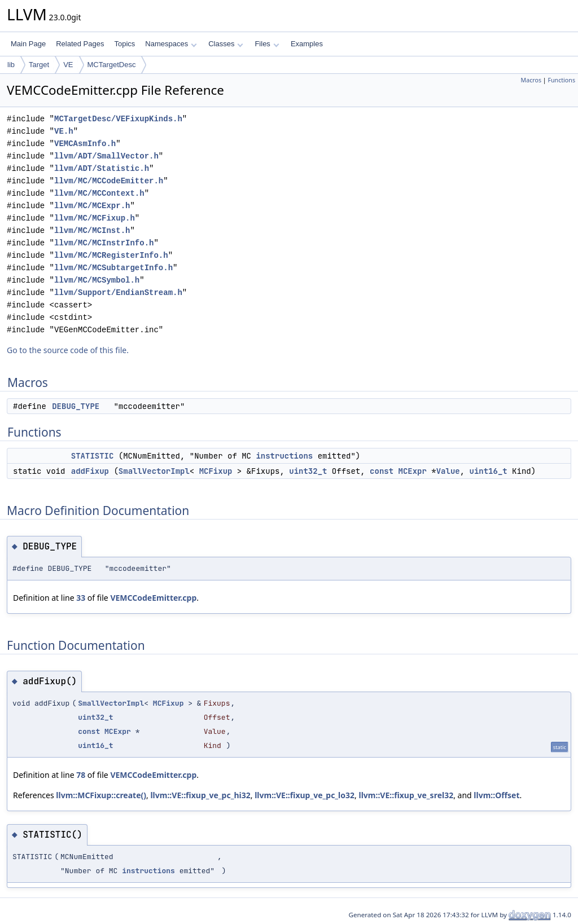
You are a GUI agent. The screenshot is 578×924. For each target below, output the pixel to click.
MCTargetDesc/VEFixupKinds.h (118, 119)
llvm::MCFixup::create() (101, 795)
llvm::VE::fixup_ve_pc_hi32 (200, 795)
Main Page (28, 44)
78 (81, 775)
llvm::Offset (496, 795)
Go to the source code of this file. (68, 350)
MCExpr (412, 471)
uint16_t (489, 471)
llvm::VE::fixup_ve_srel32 (406, 795)
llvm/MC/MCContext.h (99, 193)
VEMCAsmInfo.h (85, 144)
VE (68, 65)
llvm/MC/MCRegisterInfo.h (111, 255)
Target (39, 65)
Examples (307, 44)
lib (11, 65)
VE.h (64, 131)
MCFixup (216, 471)
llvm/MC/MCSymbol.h (97, 280)
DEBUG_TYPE (76, 406)
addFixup (90, 471)
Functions (561, 80)
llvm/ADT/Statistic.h (102, 168)
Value (448, 471)
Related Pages (80, 44)
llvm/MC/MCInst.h (92, 230)
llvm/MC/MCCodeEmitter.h (109, 181)
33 (81, 598)
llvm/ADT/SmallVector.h (106, 156)
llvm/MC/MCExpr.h (92, 206)
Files (267, 44)
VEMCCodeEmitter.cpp (153, 598)
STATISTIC (93, 456)
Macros (531, 80)
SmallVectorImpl (154, 471)
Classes (226, 44)
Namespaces (171, 44)
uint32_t (308, 471)
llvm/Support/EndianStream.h (118, 292)
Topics (124, 44)
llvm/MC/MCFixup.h (95, 218)
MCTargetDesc (112, 65)
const (382, 471)
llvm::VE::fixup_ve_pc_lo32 (305, 795)
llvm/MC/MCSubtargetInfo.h (113, 268)
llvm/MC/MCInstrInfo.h (104, 243)
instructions (284, 456)
